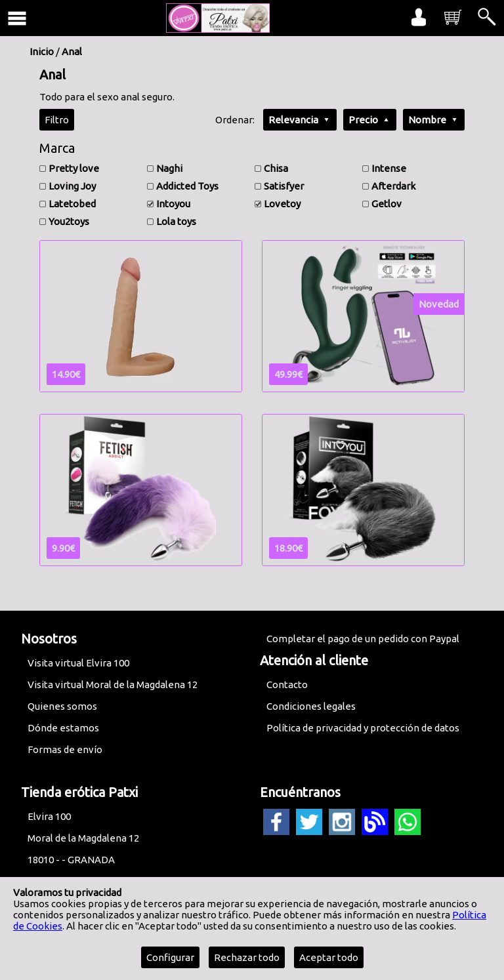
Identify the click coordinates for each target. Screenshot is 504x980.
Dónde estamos (63, 728)
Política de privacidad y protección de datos (363, 728)
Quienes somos (62, 706)
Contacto (287, 684)
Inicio (42, 51)
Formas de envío (65, 749)
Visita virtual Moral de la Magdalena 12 (113, 684)
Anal (72, 51)
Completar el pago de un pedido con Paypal (363, 639)
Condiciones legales (311, 706)
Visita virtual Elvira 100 (78, 663)
